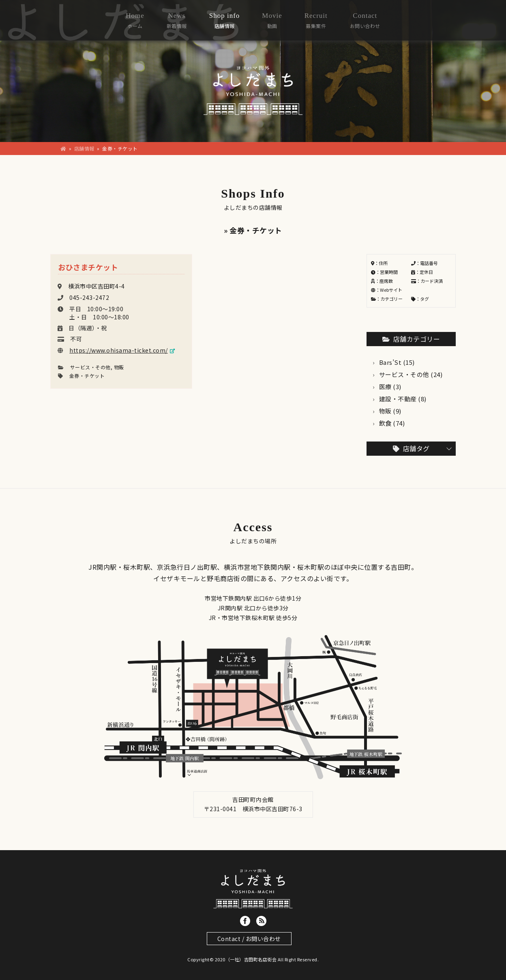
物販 (119, 367)
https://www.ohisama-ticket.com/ (119, 350)
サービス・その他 (90, 367)
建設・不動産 (398, 399)
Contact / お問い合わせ (249, 939)
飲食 (385, 423)
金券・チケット (87, 376)
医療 (385, 387)
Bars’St (390, 362)
